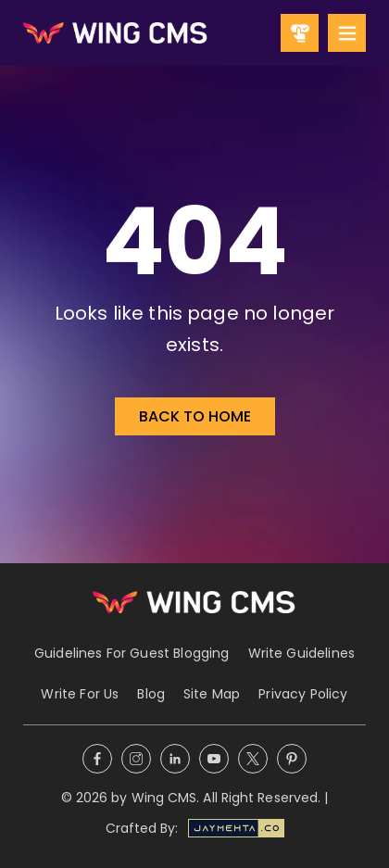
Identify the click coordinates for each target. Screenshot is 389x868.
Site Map (212, 694)
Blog (151, 694)
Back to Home (195, 416)
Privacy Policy (303, 694)
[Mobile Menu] (347, 33)
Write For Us (80, 694)
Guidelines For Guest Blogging (132, 653)
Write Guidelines (302, 653)
